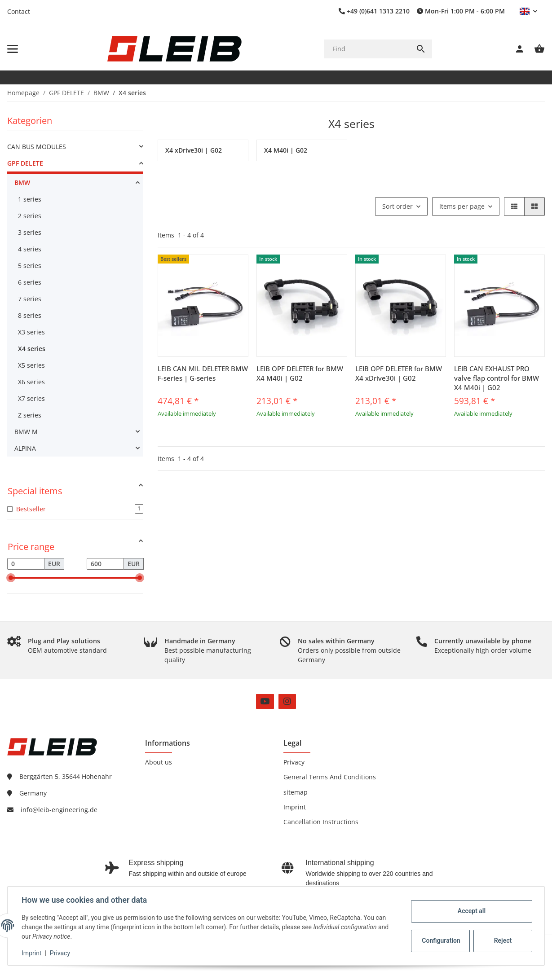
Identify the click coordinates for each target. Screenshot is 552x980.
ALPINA (25, 448)
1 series (30, 199)
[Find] (367, 49)
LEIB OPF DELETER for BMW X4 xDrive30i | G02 (399, 373)
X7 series (31, 398)
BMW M (26, 432)
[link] (75, 147)
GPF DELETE (25, 163)
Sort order (397, 206)
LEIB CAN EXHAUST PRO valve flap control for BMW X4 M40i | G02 (497, 378)
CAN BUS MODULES (37, 147)
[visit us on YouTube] (265, 701)
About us (159, 762)
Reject (503, 940)
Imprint (32, 953)
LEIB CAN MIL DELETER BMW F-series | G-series (203, 373)
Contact (19, 11)
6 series (30, 282)
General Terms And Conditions (330, 777)
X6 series (31, 382)
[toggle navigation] (13, 49)
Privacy (60, 953)
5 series (30, 266)
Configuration (441, 940)
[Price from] (26, 564)
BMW (22, 182)
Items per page (462, 206)
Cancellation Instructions (321, 822)
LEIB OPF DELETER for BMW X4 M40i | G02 (300, 373)
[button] (528, 11)
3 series (30, 232)
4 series (30, 249)
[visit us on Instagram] (287, 701)
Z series (30, 415)
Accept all (471, 911)
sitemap (296, 792)
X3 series (31, 332)
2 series (30, 216)
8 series (30, 315)
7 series (30, 299)
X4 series (32, 349)
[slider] (11, 578)
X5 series (31, 365)
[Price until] (105, 564)
